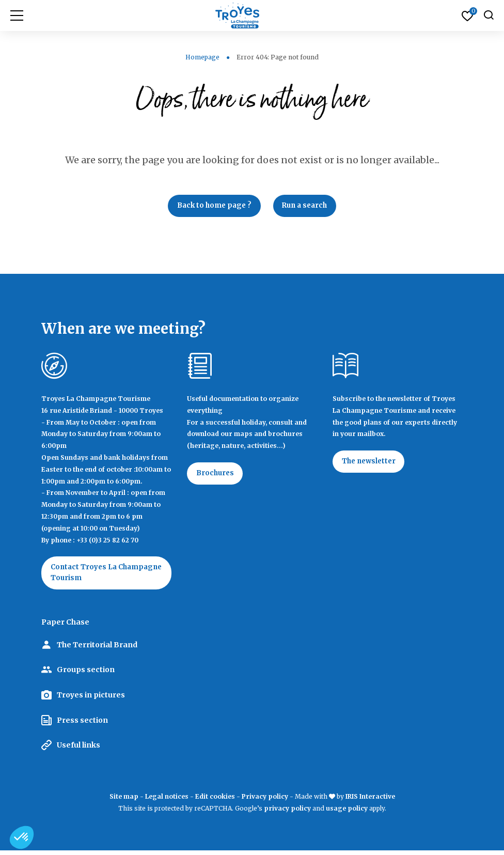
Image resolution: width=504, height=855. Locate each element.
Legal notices (167, 800)
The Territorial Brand (97, 649)
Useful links (78, 749)
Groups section (86, 674)
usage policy (347, 812)
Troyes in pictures (91, 699)
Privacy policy (265, 800)
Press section (82, 724)
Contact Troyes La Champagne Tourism (92, 576)
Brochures (217, 476)
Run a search (308, 207)
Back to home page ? (211, 207)
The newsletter (372, 464)
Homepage (202, 57)
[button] (22, 837)
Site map (124, 800)
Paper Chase (65, 627)
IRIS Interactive (370, 800)
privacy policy (287, 812)
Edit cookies (215, 800)
